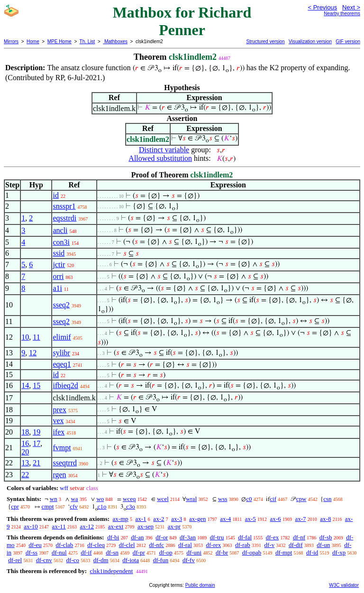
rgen (59, 475)
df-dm (101, 560)
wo (100, 499)
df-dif (296, 545)
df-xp (339, 552)
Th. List (87, 42)
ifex (59, 432)
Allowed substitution (160, 158)
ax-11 (59, 526)
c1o (102, 506)
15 (36, 385)
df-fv (189, 560)
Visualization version (310, 42)
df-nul (59, 552)
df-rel (15, 560)
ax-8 (325, 519)
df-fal (245, 537)
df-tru (217, 537)
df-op (166, 552)
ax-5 (250, 519)
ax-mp (121, 519)
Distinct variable (164, 150)
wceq (129, 499)
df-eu (35, 545)
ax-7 (300, 519)
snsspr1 (64, 206)
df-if (86, 552)
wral (191, 499)
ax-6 (276, 519)
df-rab (243, 545)
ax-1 (141, 519)
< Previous (322, 7)
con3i (61, 242)
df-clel (127, 545)
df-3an (188, 537)
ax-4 (225, 519)
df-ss (32, 552)
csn (327, 499)
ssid (59, 253)
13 (25, 463)
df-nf (299, 537)
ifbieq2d (65, 385)
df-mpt (284, 552)
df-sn (112, 552)
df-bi (113, 537)
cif (273, 499)
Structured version (265, 42)
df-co (73, 560)
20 (25, 452)
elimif (62, 337)
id (55, 195)
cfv (74, 506)
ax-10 (31, 526)
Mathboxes (115, 42)
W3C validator (344, 585)
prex (59, 410)
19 (36, 432)
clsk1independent (111, 571)
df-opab (252, 552)
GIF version (348, 42)
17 (36, 443)
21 (36, 463)
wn (54, 499)
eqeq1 (62, 364)
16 (25, 443)
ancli (60, 230)
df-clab (65, 545)
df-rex (214, 545)
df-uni (194, 552)
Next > (351, 7)
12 (33, 353)
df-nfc (156, 545)
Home (33, 42)
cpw (301, 499)
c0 (249, 499)
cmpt (48, 506)
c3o (131, 506)
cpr (15, 506)
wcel (163, 499)
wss (223, 499)
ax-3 (177, 519)
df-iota (131, 560)
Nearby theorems (342, 14)
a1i (57, 288)
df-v (270, 545)
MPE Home (59, 42)
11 (36, 337)
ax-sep (146, 526)
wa (74, 499)
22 (25, 475)
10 (25, 337)
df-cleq (96, 545)
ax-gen (197, 519)
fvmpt (62, 448)
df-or (162, 537)
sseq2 (61, 305)
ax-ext (116, 526)
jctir (59, 264)
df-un (323, 545)
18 (25, 432)
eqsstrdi (64, 218)
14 (25, 385)
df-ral (185, 545)
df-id (312, 552)
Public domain (200, 585)
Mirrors (11, 42)
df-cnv (44, 560)
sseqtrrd (65, 463)
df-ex (272, 537)
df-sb (326, 537)
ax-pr (174, 526)
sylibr (61, 353)
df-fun (161, 560)
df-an (137, 537)
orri (58, 276)
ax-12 (87, 526)
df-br (222, 552)
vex (58, 421)
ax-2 (159, 519)
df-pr (139, 552)
